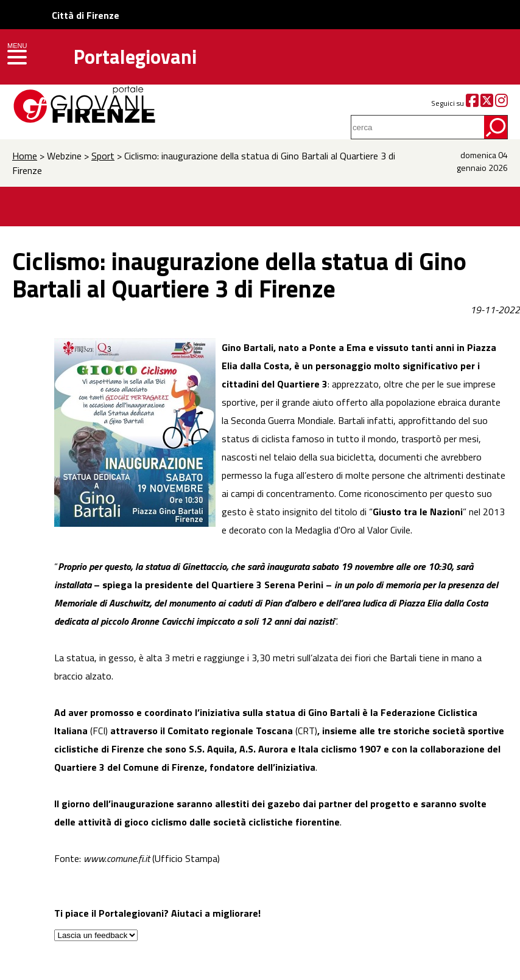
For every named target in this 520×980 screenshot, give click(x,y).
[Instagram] (501, 103)
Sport (103, 156)
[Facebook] (472, 103)
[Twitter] (487, 103)
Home (25, 156)
